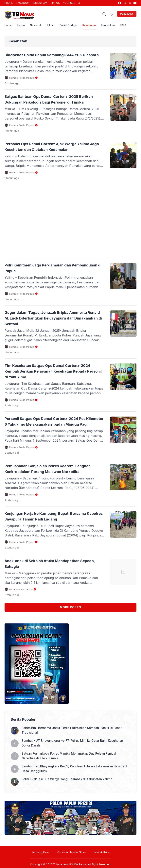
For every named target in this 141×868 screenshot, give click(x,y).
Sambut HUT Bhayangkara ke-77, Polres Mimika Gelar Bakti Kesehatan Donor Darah (74, 771)
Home (8, 26)
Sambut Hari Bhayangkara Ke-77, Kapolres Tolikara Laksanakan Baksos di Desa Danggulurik (75, 797)
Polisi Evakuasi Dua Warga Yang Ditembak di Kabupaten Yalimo (68, 807)
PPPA (133, 26)
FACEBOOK (23, 3)
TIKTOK (55, 3)
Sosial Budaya (73, 26)
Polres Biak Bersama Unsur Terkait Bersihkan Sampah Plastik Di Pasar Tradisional (73, 758)
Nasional (38, 26)
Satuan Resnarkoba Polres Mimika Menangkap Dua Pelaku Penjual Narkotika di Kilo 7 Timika (70, 784)
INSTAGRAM (40, 3)
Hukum (54, 26)
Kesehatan (96, 26)
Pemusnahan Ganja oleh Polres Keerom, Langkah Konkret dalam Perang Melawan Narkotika (47, 494)
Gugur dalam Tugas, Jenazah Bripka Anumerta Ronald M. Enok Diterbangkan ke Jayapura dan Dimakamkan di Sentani (53, 336)
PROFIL (9, 3)
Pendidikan (117, 26)
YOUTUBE (69, 3)
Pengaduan (127, 14)
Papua (22, 26)
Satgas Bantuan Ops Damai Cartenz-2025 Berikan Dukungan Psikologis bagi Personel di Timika (52, 109)
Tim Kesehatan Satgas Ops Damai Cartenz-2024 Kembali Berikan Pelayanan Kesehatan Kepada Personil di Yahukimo (51, 389)
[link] (119, 3)
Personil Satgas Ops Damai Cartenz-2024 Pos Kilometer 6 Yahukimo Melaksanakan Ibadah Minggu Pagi (53, 441)
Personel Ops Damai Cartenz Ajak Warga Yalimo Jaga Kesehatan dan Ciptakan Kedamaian (47, 162)
